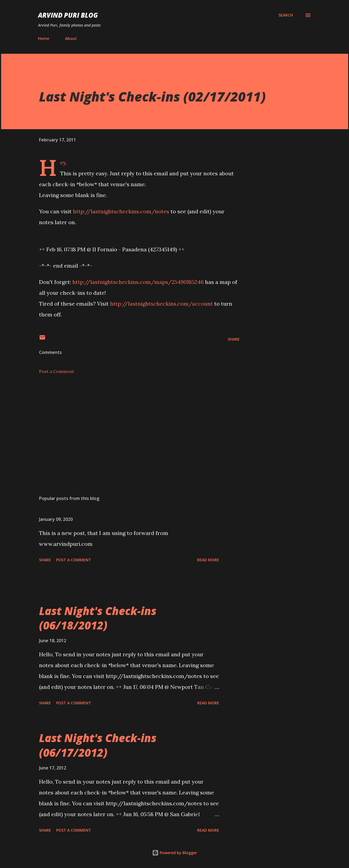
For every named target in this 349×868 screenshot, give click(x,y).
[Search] (286, 15)
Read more (208, 560)
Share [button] (234, 339)
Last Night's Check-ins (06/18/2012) (98, 618)
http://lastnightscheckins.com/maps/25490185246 (138, 282)
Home (44, 38)
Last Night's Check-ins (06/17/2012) (98, 745)
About (71, 38)
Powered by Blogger (175, 853)
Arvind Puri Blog (68, 15)
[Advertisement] (131, 428)
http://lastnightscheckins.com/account (161, 304)
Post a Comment (57, 371)
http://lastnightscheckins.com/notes (121, 211)
